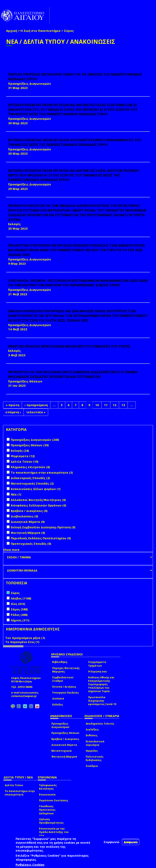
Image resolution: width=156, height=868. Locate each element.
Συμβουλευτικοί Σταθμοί (63, 679)
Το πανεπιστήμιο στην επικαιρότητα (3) (42, 473)
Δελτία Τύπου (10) (25, 462)
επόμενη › (13, 412)
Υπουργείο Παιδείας (66, 693)
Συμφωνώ (112, 842)
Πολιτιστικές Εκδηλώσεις (95, 758)
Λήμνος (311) (20, 620)
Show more (11, 550)
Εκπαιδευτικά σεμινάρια (95, 743)
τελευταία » (36, 412)
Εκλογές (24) (20, 451)
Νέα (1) (16, 494)
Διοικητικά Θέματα (64, 745)
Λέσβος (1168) (21, 598)
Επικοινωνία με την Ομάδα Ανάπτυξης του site (54, 832)
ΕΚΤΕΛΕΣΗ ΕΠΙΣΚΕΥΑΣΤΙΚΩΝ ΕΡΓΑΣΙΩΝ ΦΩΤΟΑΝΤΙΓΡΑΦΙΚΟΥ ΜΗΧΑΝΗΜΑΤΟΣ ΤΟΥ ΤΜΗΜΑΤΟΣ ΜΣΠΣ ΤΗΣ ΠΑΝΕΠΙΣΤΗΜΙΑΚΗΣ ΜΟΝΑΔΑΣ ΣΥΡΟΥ (75, 142)
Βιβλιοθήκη (60, 662)
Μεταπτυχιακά (62, 751)
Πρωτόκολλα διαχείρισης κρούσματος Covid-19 (102, 701)
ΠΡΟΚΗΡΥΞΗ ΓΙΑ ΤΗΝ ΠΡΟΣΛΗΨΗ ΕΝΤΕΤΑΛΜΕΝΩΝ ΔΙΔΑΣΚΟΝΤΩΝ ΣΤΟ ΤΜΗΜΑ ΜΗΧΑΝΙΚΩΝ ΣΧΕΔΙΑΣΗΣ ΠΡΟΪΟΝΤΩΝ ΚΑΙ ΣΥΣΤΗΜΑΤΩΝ (73, 374)
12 (115, 405)
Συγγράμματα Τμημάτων (97, 664)
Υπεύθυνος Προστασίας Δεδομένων (47, 810)
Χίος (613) (18, 604)
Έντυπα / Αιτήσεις (64, 687)
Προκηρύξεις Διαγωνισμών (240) (35, 440)
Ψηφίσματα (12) (23, 456)
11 (106, 405)
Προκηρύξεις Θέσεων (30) (30, 445)
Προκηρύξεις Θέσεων (65, 733)
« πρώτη (12, 405)
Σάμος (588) (19, 609)
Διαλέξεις (92, 729)
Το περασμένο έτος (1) (22, 642)
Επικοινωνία (47, 795)
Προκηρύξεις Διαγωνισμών (60, 725)
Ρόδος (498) (19, 615)
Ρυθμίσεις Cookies (30, 865)
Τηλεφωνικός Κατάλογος (48, 787)
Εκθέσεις (92, 735)
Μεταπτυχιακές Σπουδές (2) (32, 483)
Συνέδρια (92, 766)
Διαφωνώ (131, 842)
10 (97, 405)
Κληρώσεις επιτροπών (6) (30, 467)
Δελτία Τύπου (14, 785)
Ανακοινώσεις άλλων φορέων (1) (36, 489)
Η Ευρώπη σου (97, 672)
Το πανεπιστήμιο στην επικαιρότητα (20, 793)
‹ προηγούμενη (36, 405)
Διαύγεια (58, 698)
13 (123, 405)
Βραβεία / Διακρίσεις (65, 739)
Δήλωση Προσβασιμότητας (51, 821)
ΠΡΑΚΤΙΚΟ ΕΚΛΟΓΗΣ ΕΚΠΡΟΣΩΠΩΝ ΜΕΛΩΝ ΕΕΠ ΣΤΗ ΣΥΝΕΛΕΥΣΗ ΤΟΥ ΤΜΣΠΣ (69, 346)
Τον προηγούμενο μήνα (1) (25, 638)
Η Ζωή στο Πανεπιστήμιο (41, 31)
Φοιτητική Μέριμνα (64, 757)
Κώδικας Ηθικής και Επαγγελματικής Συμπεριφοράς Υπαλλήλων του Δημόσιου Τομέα (101, 684)
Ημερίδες (92, 751)
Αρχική (12, 31)
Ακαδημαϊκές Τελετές (100, 724)
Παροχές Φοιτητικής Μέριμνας (66, 670)
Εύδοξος (58, 705)
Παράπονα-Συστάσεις (54, 800)
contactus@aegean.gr (25, 696)
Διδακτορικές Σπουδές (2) (30, 478)
